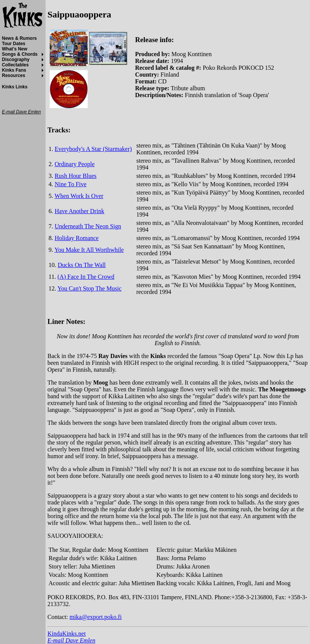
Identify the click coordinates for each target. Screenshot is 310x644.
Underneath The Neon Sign (88, 226)
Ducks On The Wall (82, 265)
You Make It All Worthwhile (89, 250)
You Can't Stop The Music (89, 288)
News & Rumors (19, 38)
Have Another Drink (79, 211)
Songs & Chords (20, 54)
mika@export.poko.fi (95, 617)
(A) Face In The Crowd (86, 277)
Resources (13, 75)
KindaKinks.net (67, 634)
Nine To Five (71, 184)
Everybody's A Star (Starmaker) (93, 149)
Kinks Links (15, 87)
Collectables (15, 65)
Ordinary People (75, 164)
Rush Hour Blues (76, 176)
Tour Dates (14, 44)
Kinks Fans (14, 70)
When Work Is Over (79, 196)
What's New (15, 49)
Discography (16, 60)
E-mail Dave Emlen (71, 640)
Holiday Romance (77, 238)
